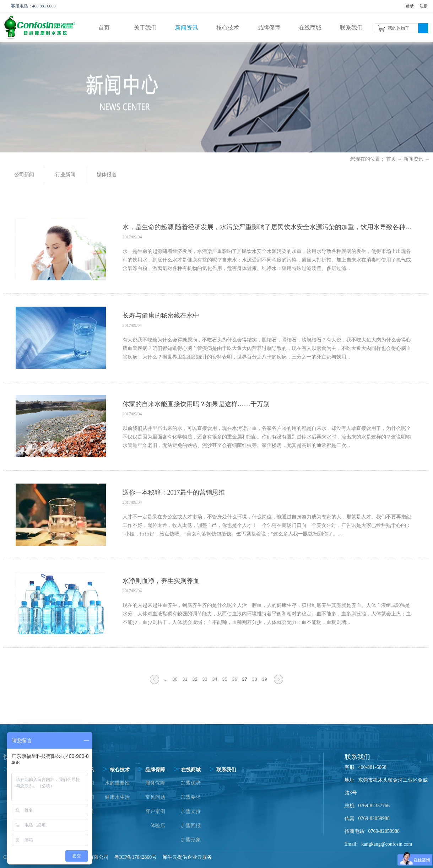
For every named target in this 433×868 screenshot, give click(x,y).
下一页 (278, 684)
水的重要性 (117, 783)
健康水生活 (117, 797)
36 (234, 679)
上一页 (155, 684)
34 (215, 679)
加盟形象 (191, 840)
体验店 (158, 826)
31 (185, 679)
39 (264, 679)
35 (224, 679)
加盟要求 (191, 797)
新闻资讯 (413, 159)
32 (195, 679)
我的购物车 (399, 28)
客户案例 (155, 811)
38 (254, 679)
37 (244, 679)
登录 (410, 6)
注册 (424, 6)
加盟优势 (191, 783)
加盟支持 (191, 811)
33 (205, 679)
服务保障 (155, 783)
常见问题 (155, 797)
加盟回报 (191, 826)
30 (175, 679)
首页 (104, 28)
